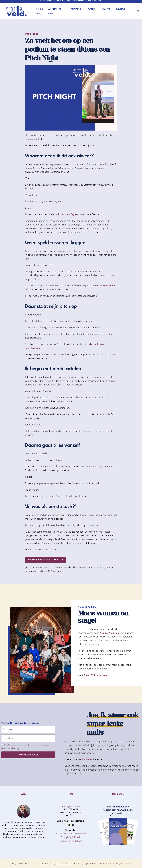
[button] (63, 9)
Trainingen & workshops (71, 841)
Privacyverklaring (121, 863)
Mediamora (45, 863)
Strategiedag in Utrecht (71, 837)
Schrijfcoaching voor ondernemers (71, 833)
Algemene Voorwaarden (99, 863)
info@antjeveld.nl (72, 806)
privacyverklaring (10, 748)
